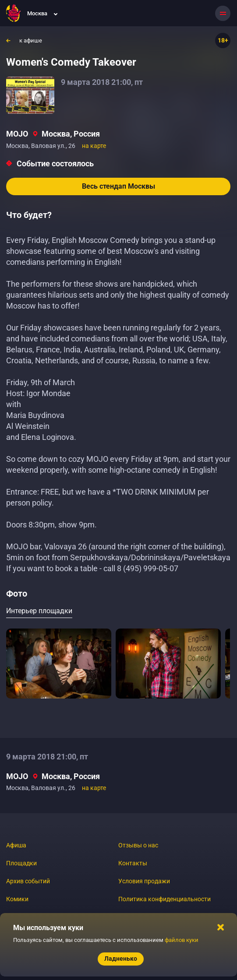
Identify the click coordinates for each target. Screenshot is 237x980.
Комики (17, 899)
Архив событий (28, 881)
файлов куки (182, 940)
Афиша (16, 845)
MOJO (17, 134)
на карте (94, 146)
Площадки (21, 863)
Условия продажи (144, 881)
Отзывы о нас (138, 845)
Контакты (133, 863)
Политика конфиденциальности (164, 899)
